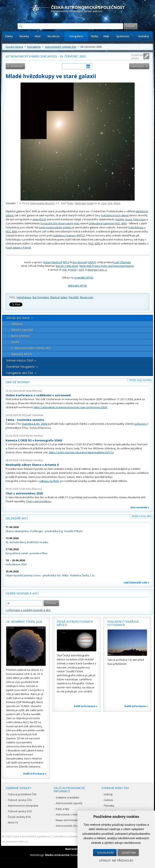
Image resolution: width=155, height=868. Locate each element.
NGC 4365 (94, 243)
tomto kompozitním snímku (55, 227)
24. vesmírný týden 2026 (24, 622)
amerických (39, 219)
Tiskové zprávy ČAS (20, 800)
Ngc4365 (74, 297)
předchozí (17, 66)
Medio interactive (57, 855)
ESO (104, 203)
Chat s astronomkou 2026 (24, 493)
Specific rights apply (67, 266)
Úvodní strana (14, 47)
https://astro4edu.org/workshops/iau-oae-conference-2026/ (70, 407)
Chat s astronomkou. (39, 501)
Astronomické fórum (68, 826)
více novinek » (140, 507)
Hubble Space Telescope (130, 219)
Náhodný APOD (77, 286)
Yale (70, 203)
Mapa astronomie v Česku (72, 820)
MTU (66, 262)
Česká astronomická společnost (31, 836)
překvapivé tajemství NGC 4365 (108, 223)
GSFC (82, 270)
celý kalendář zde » (136, 582)
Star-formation (41, 297)
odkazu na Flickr (49, 481)
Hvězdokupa (24, 297)
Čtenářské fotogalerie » (22, 367)
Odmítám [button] (129, 853)
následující (138, 66)
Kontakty (144, 36)
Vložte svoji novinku (140, 380)
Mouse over (87, 297)
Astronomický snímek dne (61, 47)
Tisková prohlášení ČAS (22, 794)
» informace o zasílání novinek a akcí (28, 610)
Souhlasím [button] (105, 853)
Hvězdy (108, 794)
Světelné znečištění (67, 798)
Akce (38, 36)
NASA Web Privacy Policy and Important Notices (107, 266)
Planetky (109, 806)
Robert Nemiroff (53, 262)
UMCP (92, 262)
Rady (106, 36)
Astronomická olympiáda (23, 806)
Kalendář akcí (17, 518)
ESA (110, 203)
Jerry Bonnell (80, 262)
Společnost (123, 36)
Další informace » (35, 774)
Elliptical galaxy (59, 297)
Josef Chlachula (122, 262)
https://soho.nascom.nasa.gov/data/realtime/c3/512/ (81, 452)
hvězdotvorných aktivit (115, 215)
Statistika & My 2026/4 (35, 424)
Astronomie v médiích (69, 814)
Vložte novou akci (141, 516)
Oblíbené (17, 324)
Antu (77, 223)
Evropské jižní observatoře (57, 223)
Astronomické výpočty (69, 803)
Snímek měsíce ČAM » (21, 360)
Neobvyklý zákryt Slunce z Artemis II (32, 465)
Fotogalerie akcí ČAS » (21, 373)
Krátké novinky (18, 382)
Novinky (24, 36)
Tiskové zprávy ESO (20, 811)
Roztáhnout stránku (137, 56)
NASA (117, 203)
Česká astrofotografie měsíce (75, 623)
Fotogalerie (76, 36)
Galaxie (108, 800)
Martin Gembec (34, 436)
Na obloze (54, 36)
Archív (15, 342)
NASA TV (13, 822)
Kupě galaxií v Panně (18, 248)
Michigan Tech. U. (97, 270)
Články (9, 36)
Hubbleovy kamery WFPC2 (69, 235)
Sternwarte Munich (42, 203)
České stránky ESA (19, 817)
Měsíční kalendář (22, 330)
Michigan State (84, 203)
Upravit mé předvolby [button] (116, 860)
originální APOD (84, 278)
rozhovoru (140, 424)
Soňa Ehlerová (34, 391)
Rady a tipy (62, 809)
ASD (65, 270)
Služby (95, 36)
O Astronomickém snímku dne (31, 348)
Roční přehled (20, 336)
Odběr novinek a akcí (22, 593)
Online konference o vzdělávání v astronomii (38, 395)
